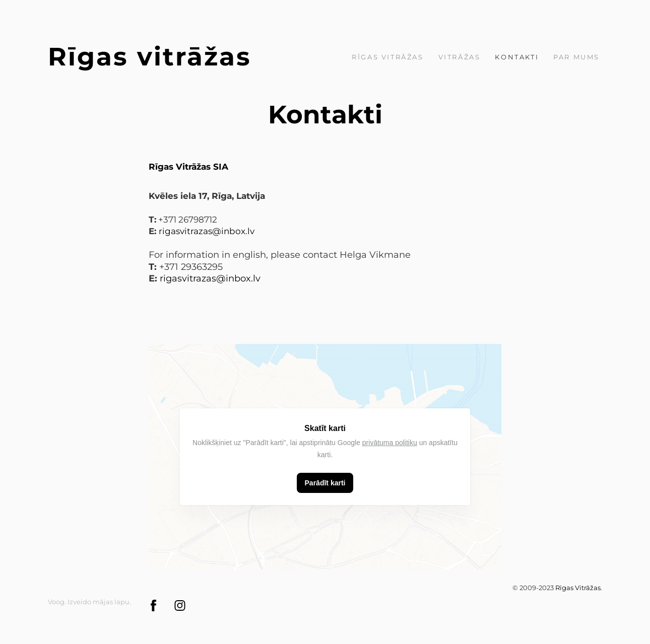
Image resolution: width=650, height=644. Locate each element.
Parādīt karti (325, 483)
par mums (576, 57)
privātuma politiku (390, 443)
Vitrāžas (460, 57)
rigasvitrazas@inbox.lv (210, 278)
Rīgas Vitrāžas (387, 57)
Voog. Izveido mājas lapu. (89, 602)
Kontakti (517, 57)
